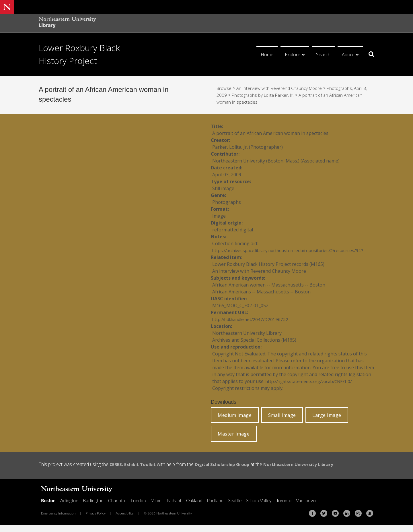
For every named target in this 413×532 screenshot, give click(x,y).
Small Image (282, 422)
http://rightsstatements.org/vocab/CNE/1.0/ (313, 388)
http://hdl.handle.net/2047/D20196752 (253, 326)
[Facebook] (312, 520)
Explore (293, 55)
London (139, 507)
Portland (215, 507)
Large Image (327, 422)
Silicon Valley (259, 507)
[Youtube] (335, 520)
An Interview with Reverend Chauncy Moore (282, 88)
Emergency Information (58, 520)
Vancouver (306, 507)
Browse (225, 88)
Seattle (235, 507)
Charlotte (117, 507)
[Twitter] (324, 520)
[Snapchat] (370, 520)
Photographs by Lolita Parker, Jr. (264, 95)
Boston (48, 507)
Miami (157, 507)
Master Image (234, 441)
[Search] (369, 54)
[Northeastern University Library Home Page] (67, 23)
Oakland (194, 507)
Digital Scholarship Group (227, 471)
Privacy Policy (96, 520)
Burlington (93, 507)
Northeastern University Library (308, 471)
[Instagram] (358, 520)
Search (323, 55)
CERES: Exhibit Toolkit (134, 471)
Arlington (69, 507)
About (348, 55)
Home (267, 55)
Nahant (174, 507)
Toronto (284, 507)
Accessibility (125, 520)
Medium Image (235, 422)
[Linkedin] (347, 520)
